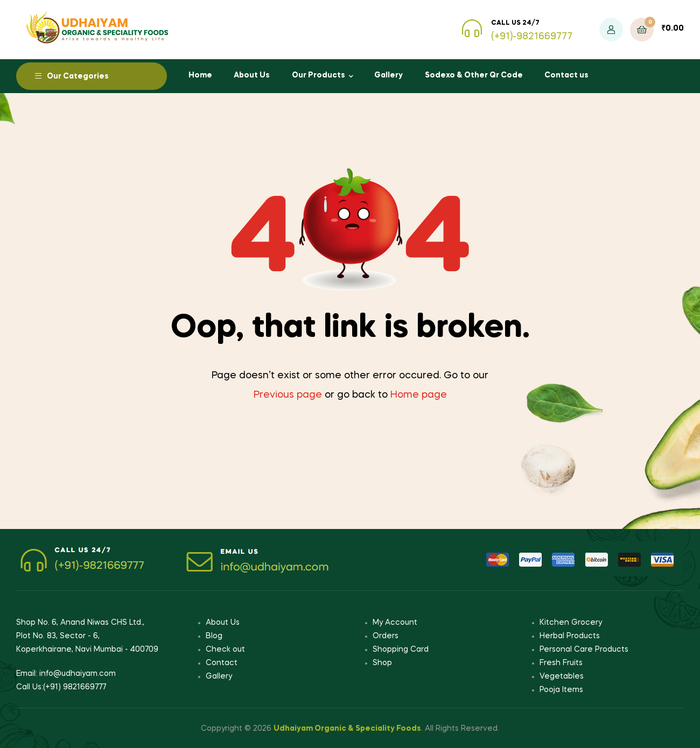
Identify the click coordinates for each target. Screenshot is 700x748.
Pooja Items (561, 690)
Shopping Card (401, 650)
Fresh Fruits (561, 663)
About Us (252, 75)
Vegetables (562, 676)
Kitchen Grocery (571, 623)
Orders (386, 636)
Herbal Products (570, 636)
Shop (382, 663)
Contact (222, 663)
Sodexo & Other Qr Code (474, 75)
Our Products (318, 75)
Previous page (288, 395)
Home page (419, 395)
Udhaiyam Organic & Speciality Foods (347, 729)
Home (200, 75)
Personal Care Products (584, 650)
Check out (225, 650)
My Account (395, 623)
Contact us (566, 75)
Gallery (388, 75)
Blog (214, 636)
